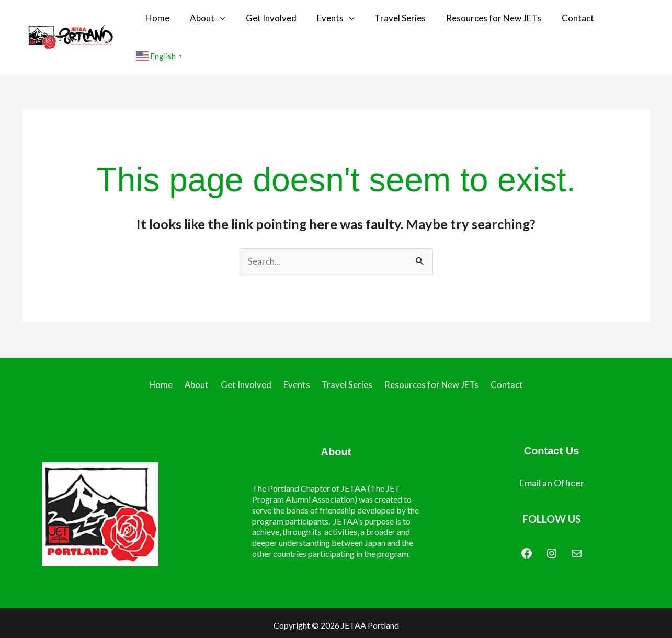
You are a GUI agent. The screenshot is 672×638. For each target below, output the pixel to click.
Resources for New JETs (485, 20)
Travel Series (396, 20)
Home (173, 20)
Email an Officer (551, 450)
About (213, 20)
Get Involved (277, 20)
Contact (565, 20)
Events (331, 20)
